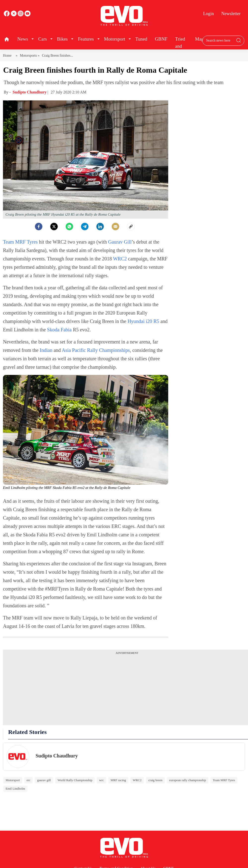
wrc (101, 780)
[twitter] (14, 15)
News (23, 39)
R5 (156, 321)
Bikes (62, 39)
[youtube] (21, 15)
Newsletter (231, 14)
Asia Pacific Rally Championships (96, 350)
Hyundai (136, 321)
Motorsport (115, 39)
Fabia (66, 330)
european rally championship (188, 780)
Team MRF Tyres (20, 242)
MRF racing (118, 780)
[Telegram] (85, 227)
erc (28, 780)
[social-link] (131, 227)
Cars (42, 39)
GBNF (161, 39)
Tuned (141, 39)
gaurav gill (44, 780)
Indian (46, 350)
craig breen (155, 780)
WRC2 (121, 259)
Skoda (53, 330)
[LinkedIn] (100, 227)
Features (86, 39)
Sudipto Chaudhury (30, 92)
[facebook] (7, 15)
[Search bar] (220, 41)
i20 (149, 321)
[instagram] (28, 15)
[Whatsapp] (69, 227)
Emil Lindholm (15, 789)
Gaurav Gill (120, 242)
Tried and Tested (181, 46)
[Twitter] (54, 227)
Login (208, 14)
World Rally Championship (75, 780)
